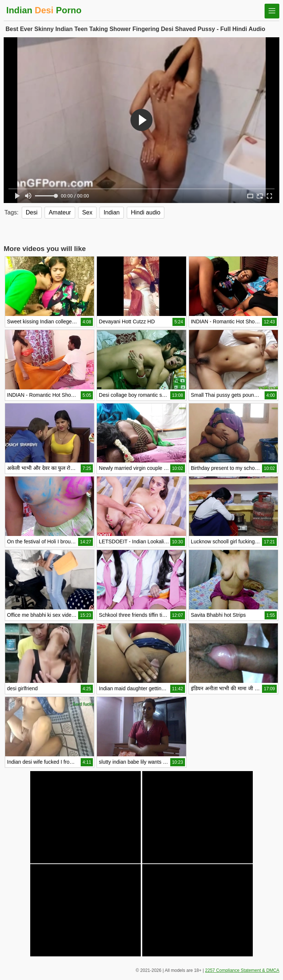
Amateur (60, 212)
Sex (87, 212)
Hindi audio (146, 212)
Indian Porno (44, 10)
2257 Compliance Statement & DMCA (242, 970)
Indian (112, 212)
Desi (32, 212)
